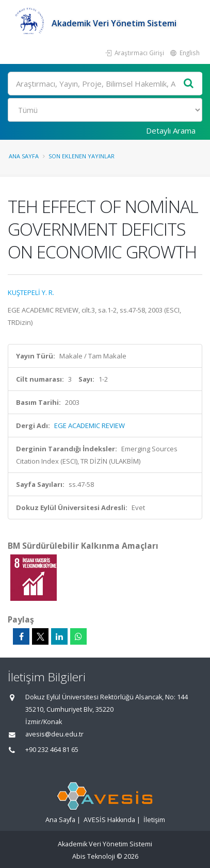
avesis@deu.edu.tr (54, 734)
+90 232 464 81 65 (52, 750)
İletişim (154, 820)
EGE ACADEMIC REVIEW (90, 425)
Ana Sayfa (24, 156)
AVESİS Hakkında (109, 820)
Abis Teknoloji (94, 856)
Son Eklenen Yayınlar (82, 156)
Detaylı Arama (171, 130)
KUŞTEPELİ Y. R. (31, 292)
